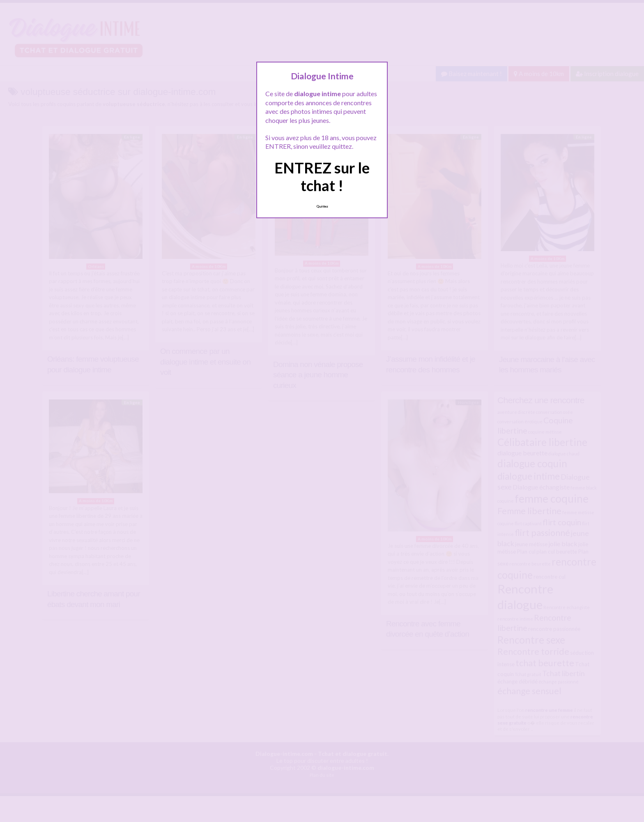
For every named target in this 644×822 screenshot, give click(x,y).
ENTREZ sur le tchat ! (322, 177)
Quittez (322, 206)
